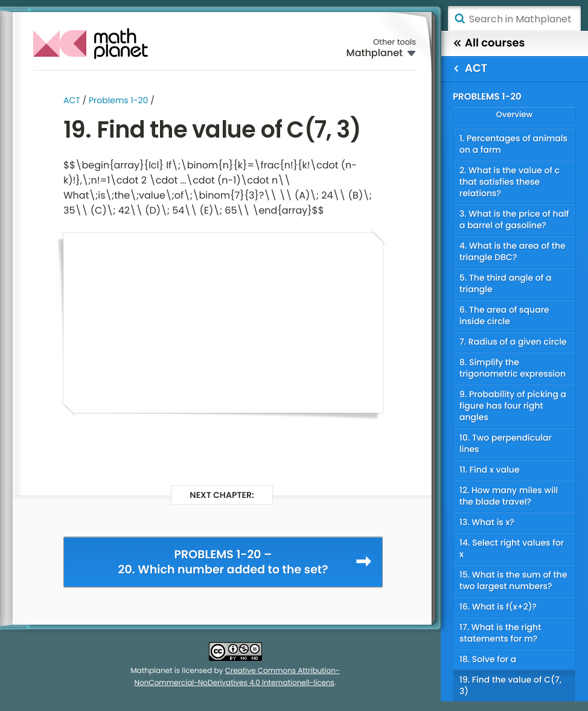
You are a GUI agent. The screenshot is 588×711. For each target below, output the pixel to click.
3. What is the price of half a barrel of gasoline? (514, 219)
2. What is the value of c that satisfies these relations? (510, 182)
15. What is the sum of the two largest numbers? (513, 580)
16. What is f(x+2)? (498, 607)
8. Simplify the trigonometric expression (513, 368)
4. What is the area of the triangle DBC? (513, 251)
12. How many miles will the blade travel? (509, 496)
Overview (514, 114)
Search (459, 19)
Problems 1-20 (118, 100)
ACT (72, 100)
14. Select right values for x (512, 548)
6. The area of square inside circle (504, 315)
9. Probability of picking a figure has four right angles (513, 406)
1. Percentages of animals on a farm (513, 144)
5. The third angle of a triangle (505, 283)
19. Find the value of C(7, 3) (510, 685)
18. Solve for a (488, 659)
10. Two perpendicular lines (506, 443)
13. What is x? (487, 522)
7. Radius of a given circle (513, 342)
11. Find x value (490, 470)
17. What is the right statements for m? (500, 633)
